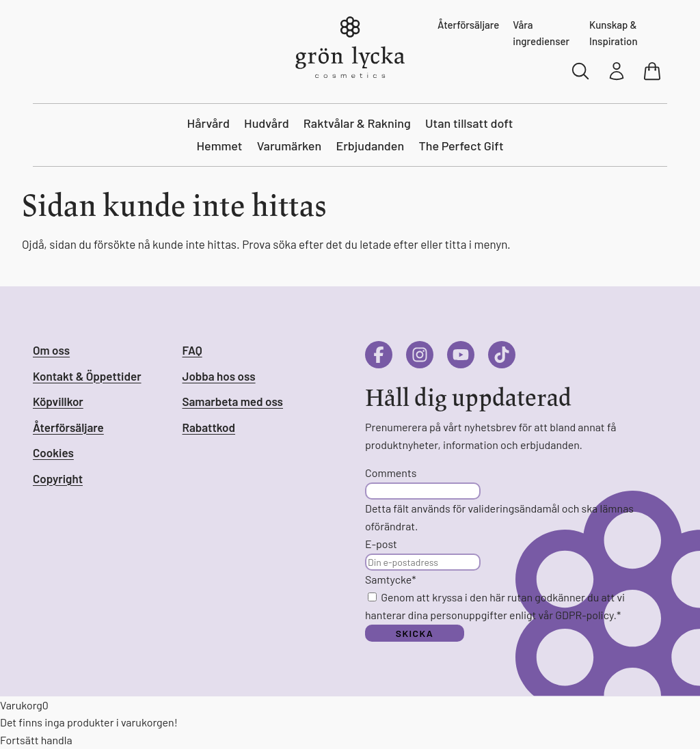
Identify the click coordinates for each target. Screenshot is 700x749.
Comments (391, 473)
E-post (381, 544)
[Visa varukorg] (654, 71)
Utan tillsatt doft (469, 123)
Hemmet (219, 146)
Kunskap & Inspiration (614, 33)
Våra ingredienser (541, 33)
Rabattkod (209, 427)
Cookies (53, 452)
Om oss (51, 350)
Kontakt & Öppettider (87, 376)
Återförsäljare (468, 25)
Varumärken (290, 146)
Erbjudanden (370, 146)
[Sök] (581, 71)
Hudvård (267, 123)
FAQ (192, 350)
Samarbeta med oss (233, 401)
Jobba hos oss (219, 376)
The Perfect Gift (461, 146)
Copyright (58, 478)
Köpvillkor (58, 401)
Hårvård (208, 123)
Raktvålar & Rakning (357, 123)
